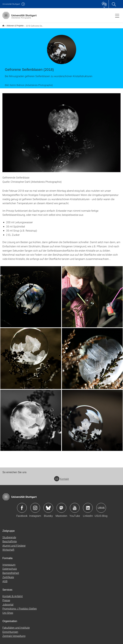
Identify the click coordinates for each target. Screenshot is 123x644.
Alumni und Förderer (14, 543)
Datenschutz (10, 566)
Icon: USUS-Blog (101, 506)
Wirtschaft (8, 547)
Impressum (9, 562)
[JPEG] (31, 295)
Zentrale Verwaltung (14, 634)
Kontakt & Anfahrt (13, 594)
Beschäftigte (10, 539)
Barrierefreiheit (11, 571)
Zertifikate (8, 575)
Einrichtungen (10, 630)
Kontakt (61, 477)
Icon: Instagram (35, 506)
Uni (11, 4)
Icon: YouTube (75, 506)
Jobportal (8, 602)
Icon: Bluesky (48, 506)
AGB (5, 579)
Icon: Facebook (22, 506)
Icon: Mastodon (61, 506)
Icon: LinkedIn (88, 506)
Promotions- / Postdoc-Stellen (20, 606)
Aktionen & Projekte (13, 25)
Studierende (9, 535)
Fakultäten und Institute (16, 625)
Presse (6, 598)
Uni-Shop (8, 611)
